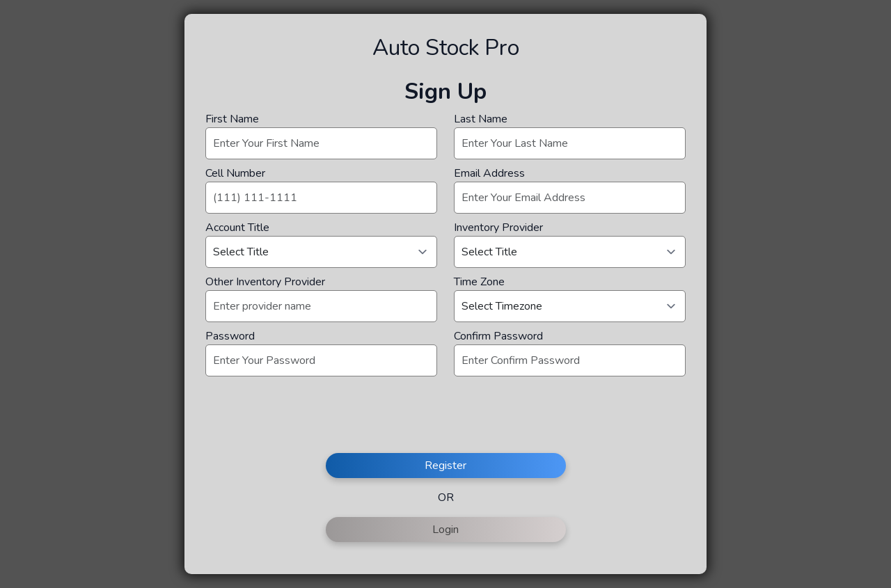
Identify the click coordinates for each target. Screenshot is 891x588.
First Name (232, 119)
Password (230, 336)
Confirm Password (498, 336)
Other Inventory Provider (265, 282)
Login (445, 530)
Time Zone (479, 282)
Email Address (489, 173)
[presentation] (311, 420)
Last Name (481, 119)
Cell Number (235, 173)
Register (445, 466)
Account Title (237, 228)
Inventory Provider (498, 228)
